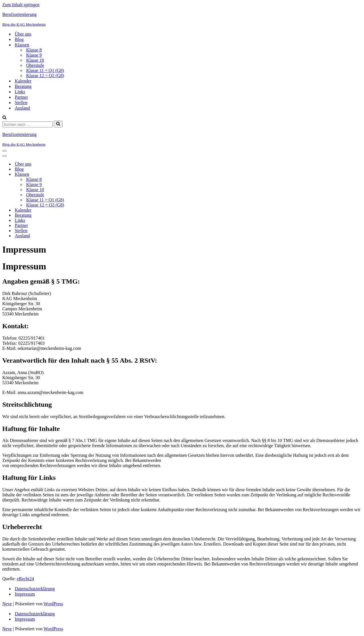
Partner (21, 97)
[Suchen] (4, 118)
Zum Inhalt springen (21, 5)
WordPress (53, 604)
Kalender (23, 81)
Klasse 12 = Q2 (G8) (45, 76)
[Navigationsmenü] (5, 151)
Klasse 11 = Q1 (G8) (45, 70)
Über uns (23, 34)
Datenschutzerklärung (35, 589)
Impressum (25, 594)
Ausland (22, 108)
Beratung (23, 86)
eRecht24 (25, 579)
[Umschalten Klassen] (102, 175)
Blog (19, 39)
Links (20, 92)
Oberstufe (35, 65)
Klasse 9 (34, 55)
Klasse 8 (34, 50)
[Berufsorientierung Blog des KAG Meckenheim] (182, 19)
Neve (7, 604)
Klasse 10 (35, 60)
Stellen (21, 103)
